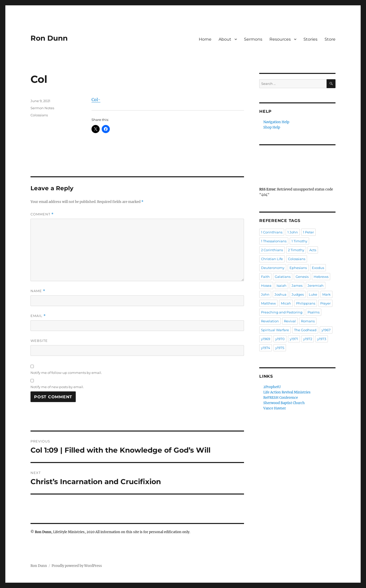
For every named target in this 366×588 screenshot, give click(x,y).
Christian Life (272, 259)
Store (330, 39)
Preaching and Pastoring (282, 312)
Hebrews (321, 277)
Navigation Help (276, 122)
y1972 (308, 339)
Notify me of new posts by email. (57, 387)
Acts (313, 250)
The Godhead (305, 330)
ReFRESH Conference (281, 398)
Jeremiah (316, 285)
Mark (326, 294)
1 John (293, 232)
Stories (310, 39)
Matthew (268, 303)
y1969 (266, 339)
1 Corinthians (272, 232)
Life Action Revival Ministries (287, 392)
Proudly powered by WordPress (77, 566)
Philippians (306, 303)
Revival (290, 321)
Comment (42, 214)
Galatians (283, 277)
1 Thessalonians (274, 241)
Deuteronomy (273, 268)
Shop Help (272, 127)
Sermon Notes (42, 108)
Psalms (314, 312)
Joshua (280, 294)
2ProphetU (272, 387)
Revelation (270, 321)
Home (205, 39)
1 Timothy (299, 241)
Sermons (253, 39)
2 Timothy (296, 250)
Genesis (302, 277)
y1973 (322, 339)
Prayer (325, 303)
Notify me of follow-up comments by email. (66, 373)
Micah (286, 303)
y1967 (326, 330)
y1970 (280, 339)
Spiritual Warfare (275, 330)
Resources (280, 39)
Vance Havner (275, 408)
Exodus (318, 268)
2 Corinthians (272, 250)
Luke (313, 294)
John (265, 294)
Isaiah (281, 285)
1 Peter (308, 232)
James (297, 285)
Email (38, 316)
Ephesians (298, 268)
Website (39, 341)
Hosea (266, 285)
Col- (96, 100)
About (225, 39)
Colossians (39, 115)
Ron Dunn (49, 38)
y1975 (280, 348)
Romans (308, 321)
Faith (265, 277)
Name (38, 291)
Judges (298, 294)
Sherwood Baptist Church (284, 403)
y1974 (266, 348)
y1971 (294, 339)
